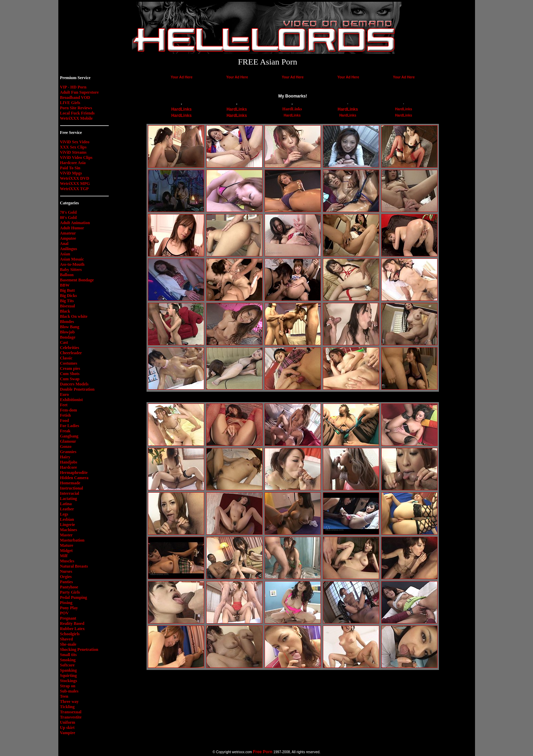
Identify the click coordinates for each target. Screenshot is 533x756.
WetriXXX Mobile (76, 118)
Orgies (66, 577)
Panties (66, 582)
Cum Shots (70, 374)
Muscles (67, 561)
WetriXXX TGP (74, 189)
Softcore (67, 665)
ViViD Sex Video (75, 142)
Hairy (65, 457)
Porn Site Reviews (76, 108)
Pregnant (68, 618)
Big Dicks (69, 296)
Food (65, 421)
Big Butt (68, 290)
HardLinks (181, 109)
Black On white (74, 316)
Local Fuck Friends (77, 113)
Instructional (72, 488)
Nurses (66, 571)
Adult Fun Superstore (80, 92)
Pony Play (69, 608)
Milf (64, 556)
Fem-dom (69, 410)
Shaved (66, 639)
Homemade (70, 483)
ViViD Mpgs (71, 173)
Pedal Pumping (74, 597)
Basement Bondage (77, 280)
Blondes (67, 322)
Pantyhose (69, 587)
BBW (65, 285)
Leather (67, 509)
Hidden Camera (74, 478)
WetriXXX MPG (75, 184)
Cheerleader (71, 353)
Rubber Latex (72, 629)
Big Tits (67, 301)
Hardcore (69, 467)
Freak (65, 431)
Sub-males (69, 691)
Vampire (68, 733)
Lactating (69, 499)
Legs (64, 514)
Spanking (69, 670)
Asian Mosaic (72, 259)
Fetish (65, 415)
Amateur (68, 233)
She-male (68, 644)
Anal (64, 244)
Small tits (68, 655)
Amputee (68, 238)
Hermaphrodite (74, 473)
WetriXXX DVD (75, 178)
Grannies (68, 452)
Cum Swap (70, 379)
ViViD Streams (73, 152)
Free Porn (263, 752)
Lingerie (68, 525)
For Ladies (70, 426)
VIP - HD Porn (73, 87)
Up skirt (67, 728)
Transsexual (71, 712)
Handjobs (69, 462)
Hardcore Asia (73, 163)
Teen (64, 696)
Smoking (68, 660)
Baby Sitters (71, 270)
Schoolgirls (70, 634)
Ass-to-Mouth (72, 264)
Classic (66, 358)
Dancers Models (74, 384)
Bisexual (68, 306)
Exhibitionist (72, 400)
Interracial (70, 493)
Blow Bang (70, 327)
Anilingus (69, 249)
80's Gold (68, 218)
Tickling (67, 707)
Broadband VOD (75, 97)
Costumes (69, 363)
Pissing (66, 603)
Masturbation (72, 540)
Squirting (69, 676)
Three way (69, 702)
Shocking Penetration (79, 649)
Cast (64, 342)
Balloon (67, 275)
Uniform (68, 722)
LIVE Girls (70, 103)
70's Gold (68, 212)
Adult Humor (72, 228)
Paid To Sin (70, 168)
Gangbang (69, 436)
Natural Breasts (74, 566)
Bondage (68, 337)
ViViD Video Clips (76, 158)
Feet (64, 405)
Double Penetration (77, 389)
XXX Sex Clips (73, 147)
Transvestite (71, 717)
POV (64, 613)
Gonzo (66, 447)
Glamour (68, 441)
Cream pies (70, 368)
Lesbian (67, 519)
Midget (66, 551)
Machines (69, 530)
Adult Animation (75, 223)
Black (65, 311)
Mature (67, 545)
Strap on (68, 686)
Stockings (69, 681)
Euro (65, 394)
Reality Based (72, 623)
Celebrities (70, 348)
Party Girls (70, 592)
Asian (65, 254)
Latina (66, 504)
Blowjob (68, 332)
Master (66, 535)
